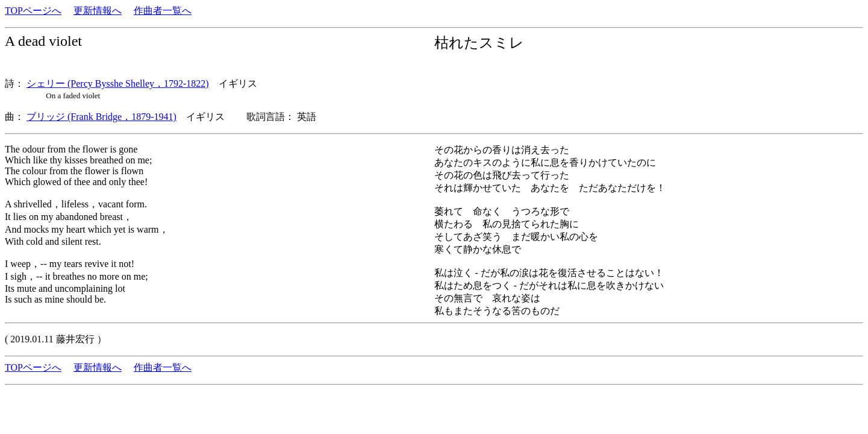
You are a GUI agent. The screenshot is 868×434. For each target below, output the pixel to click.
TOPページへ (33, 11)
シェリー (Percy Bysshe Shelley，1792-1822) (118, 83)
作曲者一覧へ (163, 11)
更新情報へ (98, 11)
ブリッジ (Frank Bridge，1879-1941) (101, 117)
